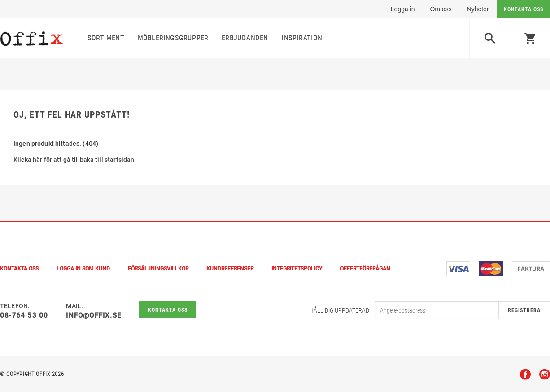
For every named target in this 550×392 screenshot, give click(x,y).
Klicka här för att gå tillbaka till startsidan (74, 160)
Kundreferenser (230, 269)
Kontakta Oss (19, 269)
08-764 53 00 (24, 315)
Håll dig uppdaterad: (340, 310)
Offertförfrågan (365, 269)
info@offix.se (94, 315)
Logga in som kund (83, 269)
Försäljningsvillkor (158, 269)
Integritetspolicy (297, 269)
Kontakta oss (168, 310)
